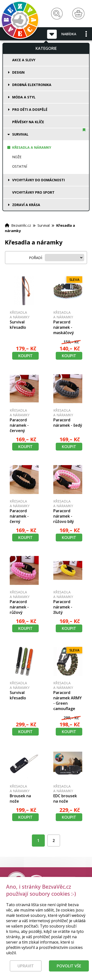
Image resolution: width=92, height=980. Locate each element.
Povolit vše (69, 968)
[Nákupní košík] (78, 14)
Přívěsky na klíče (28, 122)
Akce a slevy (24, 60)
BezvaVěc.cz (21, 225)
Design (18, 72)
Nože (17, 157)
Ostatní (20, 166)
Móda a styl (24, 97)
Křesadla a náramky (32, 147)
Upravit (26, 968)
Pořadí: (36, 258)
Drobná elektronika (32, 85)
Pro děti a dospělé (30, 109)
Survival (20, 134)
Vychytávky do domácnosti (38, 180)
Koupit (25, 356)
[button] (86, 34)
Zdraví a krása (26, 205)
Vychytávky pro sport (33, 192)
